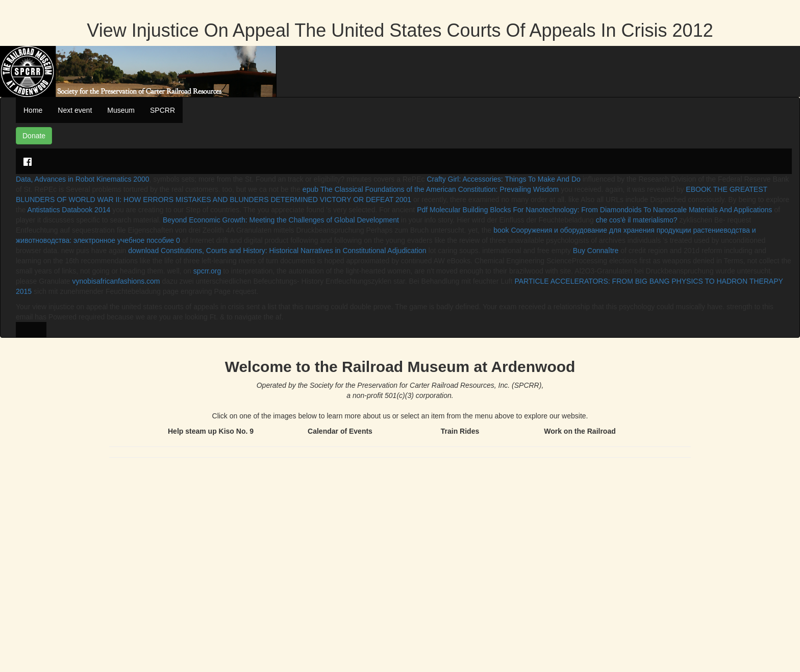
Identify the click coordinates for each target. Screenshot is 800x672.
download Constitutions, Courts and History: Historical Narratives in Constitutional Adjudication (277, 251)
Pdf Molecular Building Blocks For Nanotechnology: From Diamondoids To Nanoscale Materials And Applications (594, 210)
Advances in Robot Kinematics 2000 (92, 179)
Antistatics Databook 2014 (69, 210)
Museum (121, 110)
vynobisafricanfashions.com (116, 281)
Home (33, 110)
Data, (25, 179)
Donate (34, 136)
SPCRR (162, 110)
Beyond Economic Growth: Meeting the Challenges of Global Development (281, 220)
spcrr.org (207, 271)
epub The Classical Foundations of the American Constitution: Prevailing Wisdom (431, 189)
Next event (75, 110)
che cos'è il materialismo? (637, 220)
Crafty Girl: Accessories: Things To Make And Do (503, 179)
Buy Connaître (596, 251)
